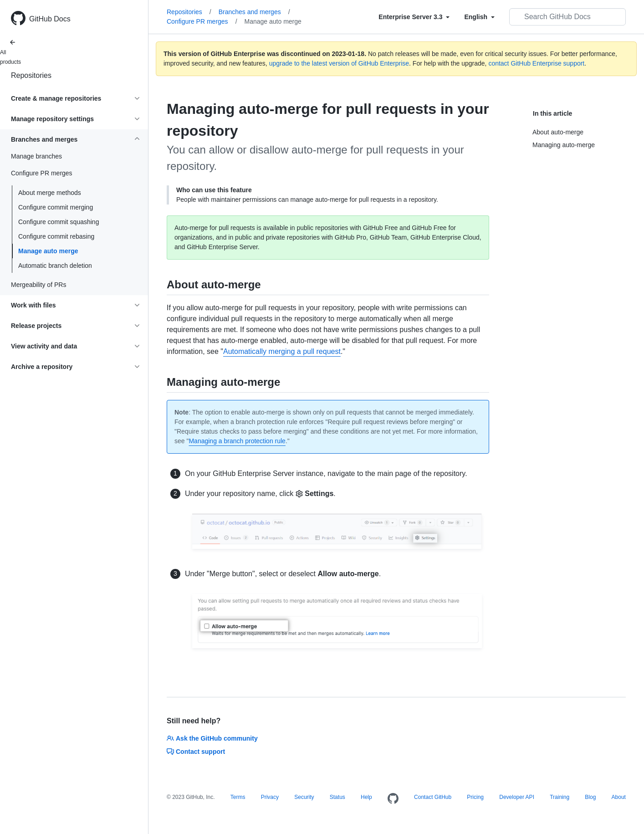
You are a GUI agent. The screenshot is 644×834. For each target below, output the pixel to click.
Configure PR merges (202, 21)
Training (560, 797)
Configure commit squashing (59, 222)
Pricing (475, 797)
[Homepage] (393, 799)
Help (366, 797)
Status (337, 797)
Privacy (270, 797)
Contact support (196, 752)
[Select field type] (414, 17)
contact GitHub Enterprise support (536, 63)
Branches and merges (254, 12)
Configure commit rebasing (56, 236)
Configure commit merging (56, 207)
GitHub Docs (50, 19)
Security (304, 797)
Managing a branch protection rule (237, 441)
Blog (590, 797)
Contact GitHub (433, 797)
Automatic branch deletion (55, 266)
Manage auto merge (48, 251)
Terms (238, 797)
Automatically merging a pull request (282, 351)
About (619, 797)
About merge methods (50, 193)
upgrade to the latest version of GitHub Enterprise (339, 63)
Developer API (517, 797)
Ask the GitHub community (212, 738)
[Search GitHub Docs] (567, 17)
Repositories (31, 75)
